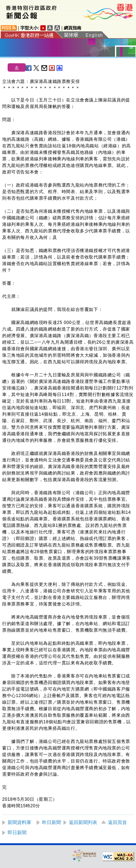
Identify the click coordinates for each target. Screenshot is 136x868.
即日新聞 (17, 833)
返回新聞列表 (83, 822)
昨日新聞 (51, 822)
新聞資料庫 (19, 822)
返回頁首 (118, 822)
